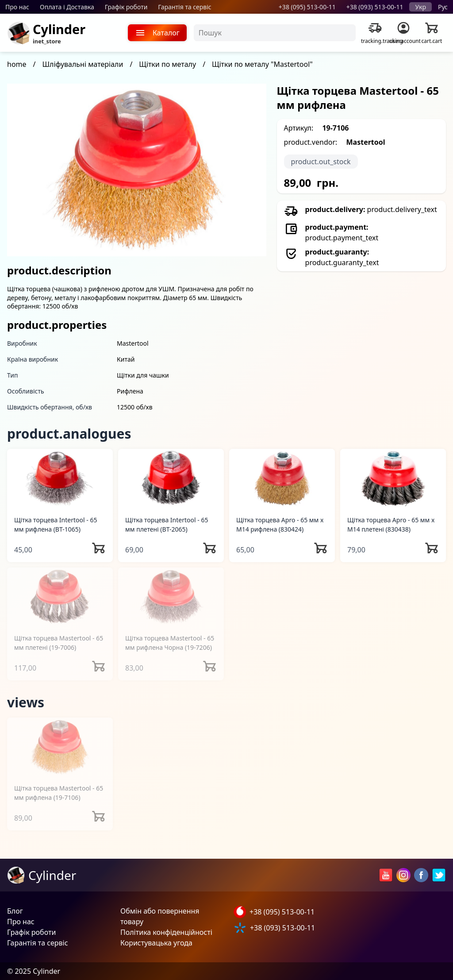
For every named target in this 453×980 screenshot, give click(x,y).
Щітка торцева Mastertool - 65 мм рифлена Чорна (170, 643)
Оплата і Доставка (67, 7)
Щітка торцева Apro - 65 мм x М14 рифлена (280, 525)
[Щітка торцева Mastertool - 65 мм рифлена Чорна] (171, 597)
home (17, 64)
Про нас (17, 7)
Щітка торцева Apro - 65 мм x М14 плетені (391, 525)
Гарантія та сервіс (184, 7)
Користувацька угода (156, 943)
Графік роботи (126, 7)
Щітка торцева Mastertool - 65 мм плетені (59, 643)
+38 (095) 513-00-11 (307, 7)
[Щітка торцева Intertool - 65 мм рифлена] (60, 478)
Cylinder (59, 29)
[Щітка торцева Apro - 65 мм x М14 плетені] (393, 478)
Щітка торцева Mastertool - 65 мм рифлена (59, 793)
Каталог (157, 33)
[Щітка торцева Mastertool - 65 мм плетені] (60, 597)
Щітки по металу (167, 64)
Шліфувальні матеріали (83, 64)
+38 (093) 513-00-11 (375, 7)
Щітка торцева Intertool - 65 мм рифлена (56, 525)
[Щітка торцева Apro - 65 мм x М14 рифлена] (282, 478)
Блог (15, 911)
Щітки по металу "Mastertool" (262, 64)
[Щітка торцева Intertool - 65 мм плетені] (171, 478)
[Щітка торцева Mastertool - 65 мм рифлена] (60, 747)
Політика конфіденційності (166, 932)
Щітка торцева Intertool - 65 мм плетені (167, 525)
